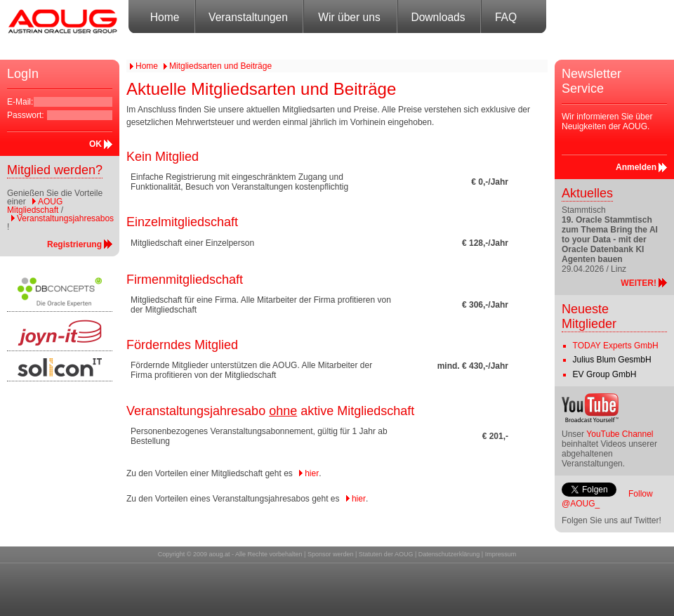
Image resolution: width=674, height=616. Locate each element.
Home (165, 17)
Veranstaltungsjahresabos (65, 218)
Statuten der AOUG (386, 554)
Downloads (438, 17)
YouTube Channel (620, 434)
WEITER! (639, 283)
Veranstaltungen (248, 17)
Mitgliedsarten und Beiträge (220, 66)
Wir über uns (349, 17)
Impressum (501, 554)
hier (312, 473)
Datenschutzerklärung (449, 554)
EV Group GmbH (605, 374)
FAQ (506, 17)
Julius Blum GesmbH (612, 360)
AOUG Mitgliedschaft (35, 206)
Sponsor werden (331, 554)
